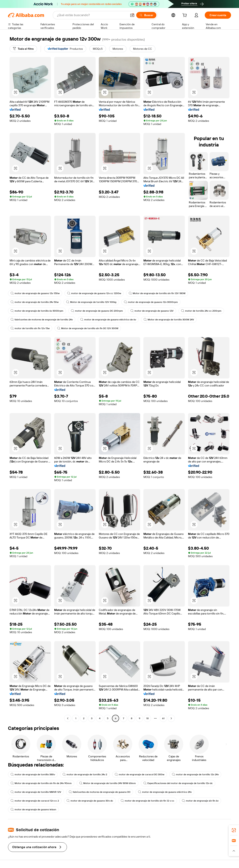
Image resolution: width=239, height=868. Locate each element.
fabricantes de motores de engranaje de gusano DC (100, 792)
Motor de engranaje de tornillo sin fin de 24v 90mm (41, 783)
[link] (234, 830)
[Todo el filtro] (23, 49)
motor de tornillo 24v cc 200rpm (201, 311)
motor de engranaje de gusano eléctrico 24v (165, 792)
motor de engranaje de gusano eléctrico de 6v (108, 320)
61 (163, 718)
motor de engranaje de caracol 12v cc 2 (35, 801)
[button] (132, 15)
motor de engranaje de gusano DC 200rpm (97, 311)
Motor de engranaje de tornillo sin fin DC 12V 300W (88, 328)
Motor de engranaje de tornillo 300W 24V (169, 320)
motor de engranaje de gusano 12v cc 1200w (94, 293)
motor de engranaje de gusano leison (33, 809)
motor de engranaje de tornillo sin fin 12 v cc (147, 801)
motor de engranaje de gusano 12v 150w (35, 293)
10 (147, 718)
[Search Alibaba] (92, 15)
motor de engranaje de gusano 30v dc (90, 801)
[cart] (185, 16)
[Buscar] (146, 15)
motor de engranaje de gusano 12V (152, 311)
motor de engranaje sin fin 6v (200, 801)
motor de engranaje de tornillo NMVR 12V (36, 792)
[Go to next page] (171, 718)
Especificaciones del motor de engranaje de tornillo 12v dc (178, 783)
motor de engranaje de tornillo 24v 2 (85, 774)
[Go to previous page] (68, 718)
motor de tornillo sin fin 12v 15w (30, 328)
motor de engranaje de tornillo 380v (33, 774)
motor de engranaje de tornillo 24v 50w (35, 302)
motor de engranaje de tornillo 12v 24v (195, 774)
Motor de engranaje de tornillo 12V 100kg (91, 302)
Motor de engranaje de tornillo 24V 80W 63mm (108, 783)
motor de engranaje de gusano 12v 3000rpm (151, 302)
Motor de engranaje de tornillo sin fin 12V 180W (157, 293)
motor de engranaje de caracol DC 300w (140, 774)
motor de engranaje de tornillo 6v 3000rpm (37, 311)
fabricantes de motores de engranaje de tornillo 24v (42, 320)
